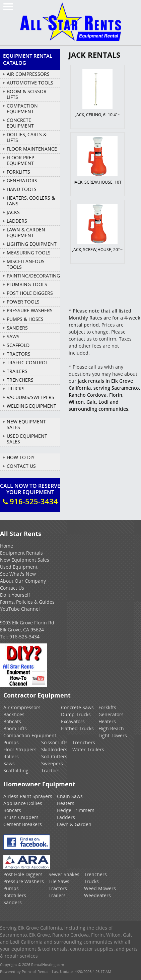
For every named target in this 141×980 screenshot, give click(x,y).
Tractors (50, 770)
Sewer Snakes (64, 874)
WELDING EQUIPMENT (31, 406)
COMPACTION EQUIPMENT (22, 109)
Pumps (11, 742)
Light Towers (113, 735)
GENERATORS (22, 180)
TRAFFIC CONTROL (27, 362)
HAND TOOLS (22, 189)
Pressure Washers (24, 881)
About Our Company (23, 581)
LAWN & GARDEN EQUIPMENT (26, 232)
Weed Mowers (100, 888)
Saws (9, 763)
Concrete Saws (77, 707)
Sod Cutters (54, 756)
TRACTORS (19, 354)
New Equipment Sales (26, 424)
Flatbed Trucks (77, 728)
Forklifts (107, 707)
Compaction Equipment (30, 735)
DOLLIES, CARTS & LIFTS (27, 137)
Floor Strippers (20, 749)
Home (7, 546)
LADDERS (17, 221)
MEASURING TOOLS (29, 253)
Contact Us (21, 466)
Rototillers (15, 895)
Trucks (91, 881)
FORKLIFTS (18, 172)
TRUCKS (16, 388)
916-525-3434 (24, 637)
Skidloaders (54, 749)
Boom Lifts (15, 728)
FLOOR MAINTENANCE (32, 149)
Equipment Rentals (21, 553)
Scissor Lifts (54, 742)
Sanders (13, 902)
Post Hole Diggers (23, 874)
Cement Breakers (23, 824)
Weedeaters (97, 895)
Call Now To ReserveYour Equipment (30, 494)
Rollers (11, 756)
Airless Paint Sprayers (28, 796)
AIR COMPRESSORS (28, 74)
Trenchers (84, 742)
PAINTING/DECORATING (33, 276)
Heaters (107, 721)
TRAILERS (17, 371)
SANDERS (17, 328)
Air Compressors (22, 707)
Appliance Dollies (23, 803)
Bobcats (12, 721)
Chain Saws (70, 796)
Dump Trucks (76, 714)
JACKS (13, 212)
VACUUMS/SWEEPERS (30, 397)
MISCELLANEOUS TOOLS (26, 264)
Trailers (57, 895)
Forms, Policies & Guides (27, 602)
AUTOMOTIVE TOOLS (30, 83)
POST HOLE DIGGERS (30, 293)
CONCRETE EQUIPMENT (20, 123)
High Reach (111, 728)
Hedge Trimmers (76, 810)
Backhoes (14, 714)
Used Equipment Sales (27, 439)
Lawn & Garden (74, 824)
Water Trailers (88, 749)
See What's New (18, 574)
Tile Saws (59, 881)
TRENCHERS (20, 380)
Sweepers (52, 763)
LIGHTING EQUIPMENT (32, 244)
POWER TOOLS (23, 302)
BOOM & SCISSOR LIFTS (27, 94)
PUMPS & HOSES (25, 319)
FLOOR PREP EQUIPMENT (20, 160)
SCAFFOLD (18, 345)
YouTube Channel (20, 609)
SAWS (13, 336)
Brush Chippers (21, 817)
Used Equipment (19, 567)
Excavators (73, 721)
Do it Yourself (15, 595)
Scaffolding (16, 770)
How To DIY (21, 457)
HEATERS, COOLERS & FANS (31, 201)
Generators (111, 714)
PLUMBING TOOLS (27, 284)
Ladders (66, 817)
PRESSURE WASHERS (30, 310)
